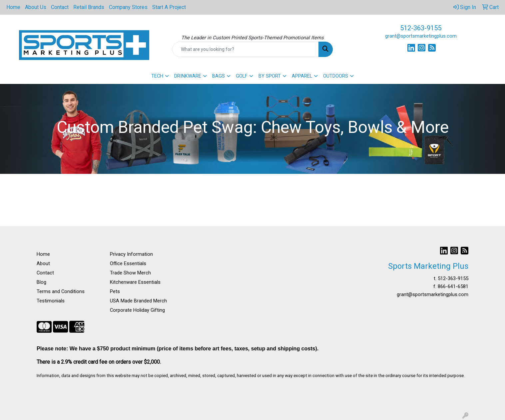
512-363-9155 (421, 28)
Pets (115, 291)
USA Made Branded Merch (138, 301)
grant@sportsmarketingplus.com (421, 36)
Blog (41, 282)
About (43, 263)
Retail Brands (89, 7)
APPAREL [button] (302, 76)
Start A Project (169, 7)
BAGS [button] (219, 76)
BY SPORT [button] (270, 76)
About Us (36, 7)
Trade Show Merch (130, 273)
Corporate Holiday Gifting (137, 310)
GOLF (242, 76)
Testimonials (51, 301)
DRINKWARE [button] (188, 76)
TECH (157, 76)
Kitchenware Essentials (135, 282)
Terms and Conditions (61, 291)
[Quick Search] (245, 49)
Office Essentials (128, 263)
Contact (60, 7)
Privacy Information (131, 254)
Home (13, 7)
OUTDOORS (336, 76)
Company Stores (128, 7)
